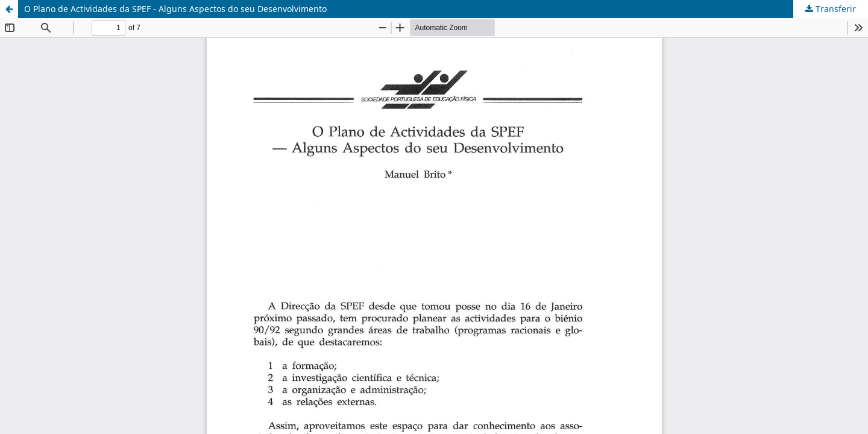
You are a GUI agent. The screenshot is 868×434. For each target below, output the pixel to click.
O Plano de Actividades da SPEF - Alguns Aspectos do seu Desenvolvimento (175, 9)
